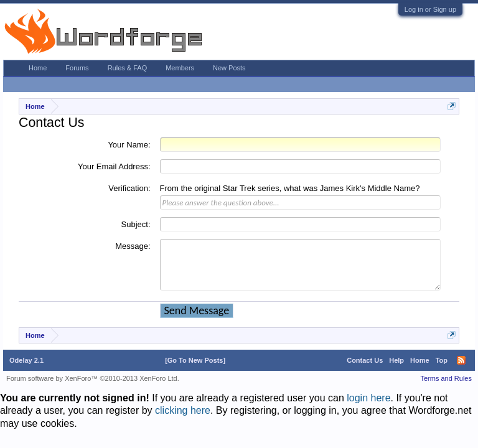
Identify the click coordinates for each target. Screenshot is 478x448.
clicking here (183, 410)
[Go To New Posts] (195, 360)
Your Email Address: (114, 166)
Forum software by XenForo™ (93, 378)
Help (396, 360)
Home (38, 68)
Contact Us (365, 360)
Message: (133, 246)
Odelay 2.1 (26, 360)
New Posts (229, 68)
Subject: (136, 224)
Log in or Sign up (430, 9)
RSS (461, 360)
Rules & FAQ (128, 68)
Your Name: (129, 145)
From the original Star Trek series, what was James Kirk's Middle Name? (290, 188)
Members (180, 68)
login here (368, 398)
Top (442, 360)
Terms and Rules (446, 378)
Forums (77, 68)
